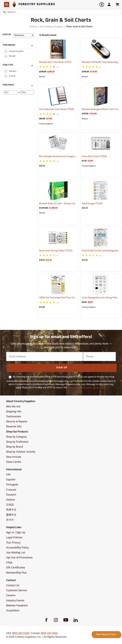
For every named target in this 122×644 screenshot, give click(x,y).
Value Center (14, 462)
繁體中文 (11, 515)
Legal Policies (14, 537)
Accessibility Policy (17, 548)
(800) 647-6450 (49, 633)
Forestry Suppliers (46, 124)
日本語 (10, 505)
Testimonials (14, 416)
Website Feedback (17, 605)
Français (11, 490)
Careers (11, 595)
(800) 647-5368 (20, 633)
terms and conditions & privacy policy (87, 387)
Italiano (11, 500)
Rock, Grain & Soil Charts (79, 27)
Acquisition (13, 610)
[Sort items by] (24, 35)
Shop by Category (16, 437)
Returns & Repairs (17, 421)
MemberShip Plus (16, 573)
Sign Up (62, 368)
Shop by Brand (15, 447)
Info (8, 475)
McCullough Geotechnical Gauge (61, 156)
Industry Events (15, 600)
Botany (33, 27)
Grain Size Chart (94, 156)
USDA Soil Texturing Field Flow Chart (62, 298)
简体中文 (11, 510)
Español (11, 480)
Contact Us (13, 585)
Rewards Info (14, 426)
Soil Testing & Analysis (52, 27)
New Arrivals (14, 457)
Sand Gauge (92, 203)
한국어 (10, 520)
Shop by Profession (17, 442)
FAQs (9, 563)
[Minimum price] (10, 92)
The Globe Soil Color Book (57, 109)
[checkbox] (6, 51)
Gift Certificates (16, 568)
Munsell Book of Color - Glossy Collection (65, 203)
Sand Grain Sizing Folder (56, 251)
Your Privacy (13, 543)
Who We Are (13, 407)
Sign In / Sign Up (16, 532)
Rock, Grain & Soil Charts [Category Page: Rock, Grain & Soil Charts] (61, 20)
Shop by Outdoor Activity (21, 452)
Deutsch (11, 495)
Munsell (42, 77)
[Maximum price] (27, 92)
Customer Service (17, 590)
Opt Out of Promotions (19, 558)
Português (12, 485)
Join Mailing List (16, 553)
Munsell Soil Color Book (55, 62)
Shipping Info (14, 412)
